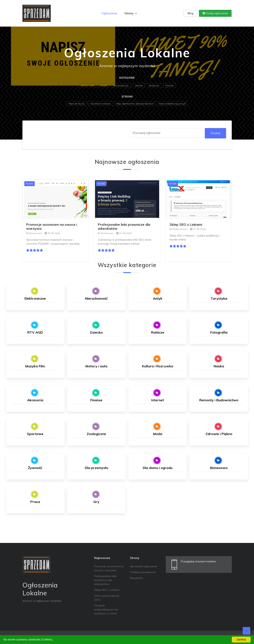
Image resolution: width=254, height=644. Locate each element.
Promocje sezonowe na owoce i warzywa (52, 227)
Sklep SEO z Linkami (186, 225)
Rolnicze (158, 332)
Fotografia (219, 332)
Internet (139, 86)
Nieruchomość (96, 298)
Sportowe (35, 434)
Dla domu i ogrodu (158, 468)
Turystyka (219, 298)
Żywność (35, 468)
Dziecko (96, 332)
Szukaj (215, 133)
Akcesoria (154, 86)
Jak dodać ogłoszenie (144, 566)
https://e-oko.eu (77, 104)
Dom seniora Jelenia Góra (107, 598)
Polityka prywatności (143, 572)
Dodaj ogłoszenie (215, 13)
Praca (35, 502)
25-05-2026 (52, 233)
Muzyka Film (35, 366)
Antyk (158, 298)
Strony (131, 13)
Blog (190, 13)
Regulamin (137, 578)
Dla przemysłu (121, 86)
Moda (158, 434)
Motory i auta (87, 86)
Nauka (104, 86)
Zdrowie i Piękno (219, 434)
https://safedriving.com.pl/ (172, 104)
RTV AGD (35, 332)
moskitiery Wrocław (100, 104)
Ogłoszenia (109, 13)
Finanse (169, 86)
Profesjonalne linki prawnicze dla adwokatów (124, 227)
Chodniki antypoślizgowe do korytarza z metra (106, 609)
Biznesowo (34, 233)
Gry (96, 502)
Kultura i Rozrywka (158, 366)
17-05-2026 (124, 233)
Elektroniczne (178, 229)
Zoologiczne (96, 434)
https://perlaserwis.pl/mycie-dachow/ (135, 104)
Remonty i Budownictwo (219, 400)
